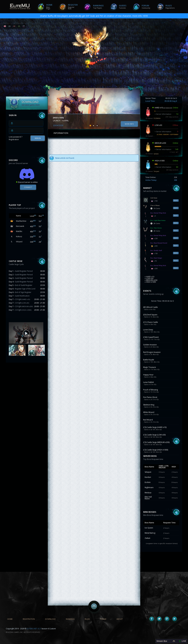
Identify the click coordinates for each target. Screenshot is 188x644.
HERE (145, 16)
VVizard (19, 242)
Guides (123, 7)
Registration (14, 139)
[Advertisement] (27, 384)
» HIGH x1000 (150, 282)
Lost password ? (16, 137)
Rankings (98, 7)
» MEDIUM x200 (151, 280)
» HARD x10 (149, 277)
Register (73, 7)
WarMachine (21, 221)
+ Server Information (163, 114)
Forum (146, 7)
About (120, 619)
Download (50, 619)
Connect (28, 187)
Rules (170, 7)
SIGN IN (38, 138)
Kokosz (19, 236)
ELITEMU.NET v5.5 (34, 629)
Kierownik (20, 226)
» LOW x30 (149, 278)
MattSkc (19, 231)
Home (49, 7)
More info (129, 124)
